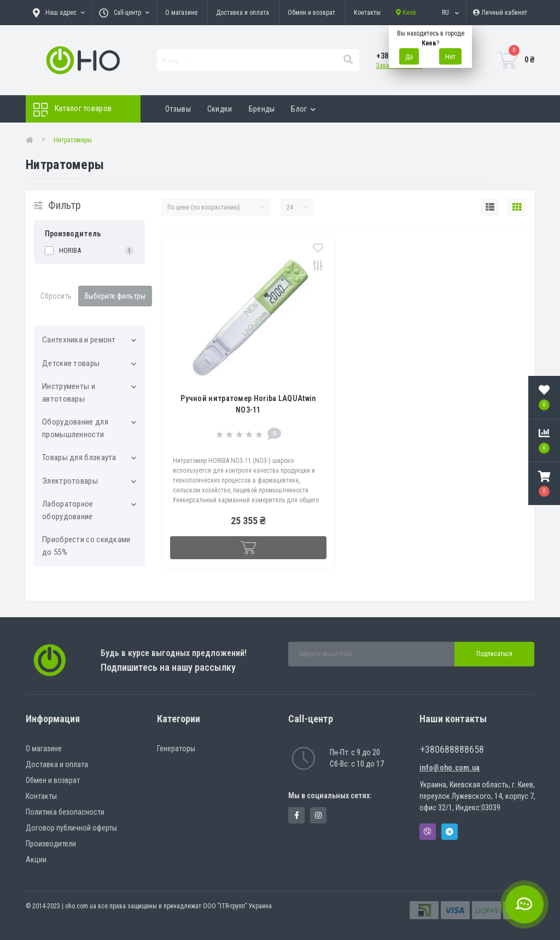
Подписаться (494, 654)
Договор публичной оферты (71, 828)
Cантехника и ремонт (79, 340)
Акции (36, 860)
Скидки (220, 109)
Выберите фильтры (115, 296)
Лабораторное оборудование (68, 510)
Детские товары (71, 363)
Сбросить (56, 296)
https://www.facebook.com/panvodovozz (297, 815)
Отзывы (178, 109)
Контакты (367, 13)
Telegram (450, 832)
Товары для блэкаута (79, 457)
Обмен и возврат (311, 13)
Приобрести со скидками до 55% (86, 546)
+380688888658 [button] (452, 749)
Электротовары (70, 481)
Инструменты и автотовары (69, 393)
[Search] (348, 60)
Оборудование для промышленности (75, 428)
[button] (544, 484)
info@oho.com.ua (450, 768)
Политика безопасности (65, 812)
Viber (428, 832)
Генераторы (176, 748)
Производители (51, 844)
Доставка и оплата (243, 13)
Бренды (262, 109)
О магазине (181, 13)
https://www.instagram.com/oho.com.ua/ (318, 815)
